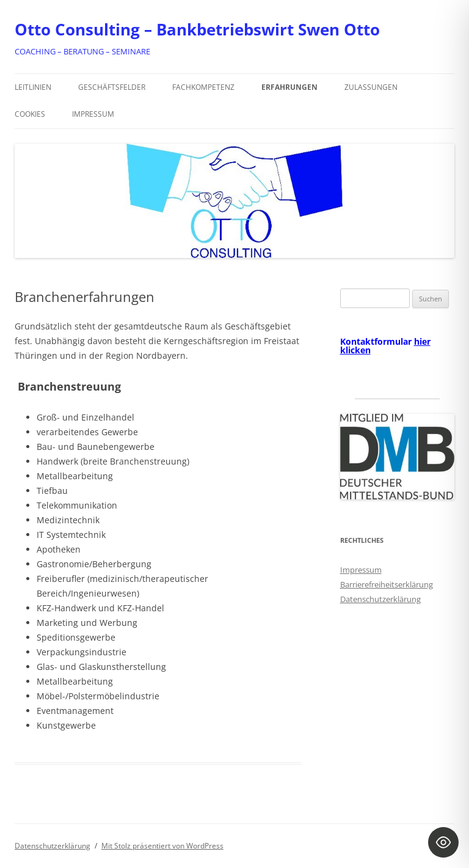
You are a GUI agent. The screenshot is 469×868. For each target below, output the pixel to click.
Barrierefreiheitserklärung (387, 584)
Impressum (93, 114)
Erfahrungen (289, 87)
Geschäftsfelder (112, 87)
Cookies (30, 114)
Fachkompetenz (203, 87)
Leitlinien (33, 87)
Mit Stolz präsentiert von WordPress (162, 846)
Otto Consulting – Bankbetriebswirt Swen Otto (197, 29)
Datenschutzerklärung (380, 599)
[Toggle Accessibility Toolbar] (443, 842)
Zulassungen (371, 87)
